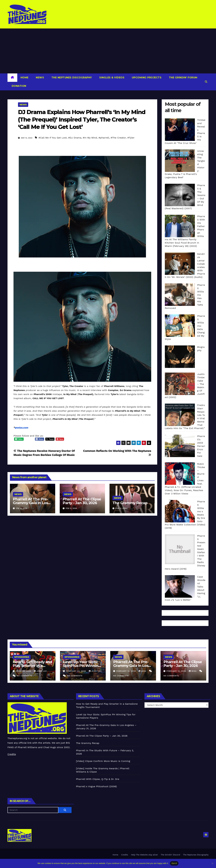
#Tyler (131, 138)
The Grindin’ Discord (170, 855)
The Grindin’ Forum (183, 78)
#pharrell (104, 138)
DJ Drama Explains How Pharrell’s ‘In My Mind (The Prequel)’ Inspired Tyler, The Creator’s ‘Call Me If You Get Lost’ (82, 119)
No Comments (24, 676)
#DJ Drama (75, 138)
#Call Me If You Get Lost (53, 138)
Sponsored (22, 657)
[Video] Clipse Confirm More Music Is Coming (103, 761)
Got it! (174, 863)
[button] (206, 82)
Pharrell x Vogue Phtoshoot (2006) (96, 786)
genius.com (22, 427)
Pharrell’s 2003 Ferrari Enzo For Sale (201, 446)
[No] (212, 863)
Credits (12, 754)
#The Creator (118, 138)
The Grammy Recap (130, 503)
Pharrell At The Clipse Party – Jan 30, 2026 (82, 501)
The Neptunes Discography (71, 78)
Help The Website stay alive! (144, 855)
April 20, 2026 (24, 671)
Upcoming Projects (146, 78)
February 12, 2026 (126, 671)
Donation (19, 86)
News (40, 78)
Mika (143, 671)
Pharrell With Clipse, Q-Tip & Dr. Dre (98, 779)
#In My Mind (90, 138)
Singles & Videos (112, 78)
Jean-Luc (40, 671)
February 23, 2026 (76, 671)
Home (25, 78)
